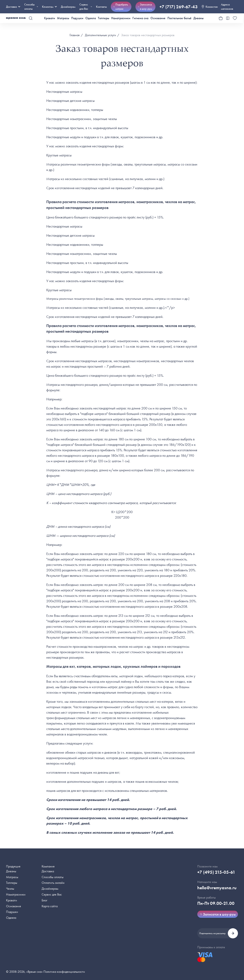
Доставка (13, 7)
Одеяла (91, 18)
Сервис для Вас (86, 7)
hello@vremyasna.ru (217, 888)
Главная (75, 35)
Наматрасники (121, 18)
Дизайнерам (68, 7)
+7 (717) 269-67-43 (179, 7)
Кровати (50, 18)
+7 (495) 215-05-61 (216, 872)
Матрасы (63, 18)
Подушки (77, 18)
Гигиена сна (140, 18)
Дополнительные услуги (100, 35)
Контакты (101, 7)
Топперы (104, 18)
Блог (44, 900)
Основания (158, 18)
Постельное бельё (179, 18)
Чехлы (10, 889)
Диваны (199, 18)
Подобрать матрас (121, 7)
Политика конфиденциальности (64, 972)
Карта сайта (50, 906)
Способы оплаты (53, 877)
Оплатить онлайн (53, 883)
